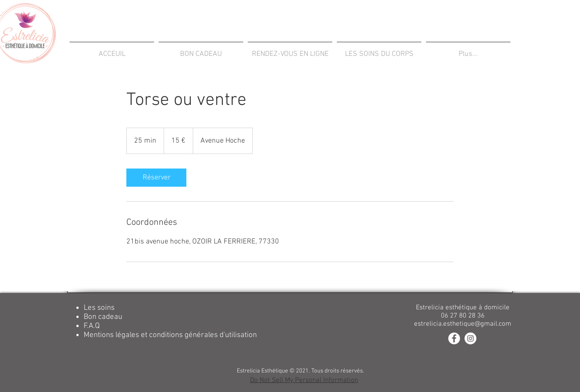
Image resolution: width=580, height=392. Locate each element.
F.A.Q (92, 326)
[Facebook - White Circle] (454, 338)
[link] (156, 178)
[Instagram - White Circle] (470, 338)
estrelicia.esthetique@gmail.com (463, 324)
